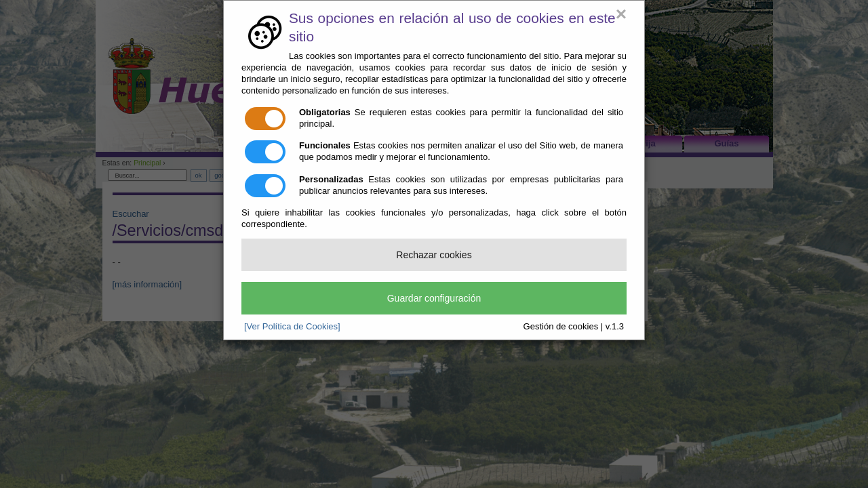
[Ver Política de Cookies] (292, 326)
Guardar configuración (434, 298)
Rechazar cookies (434, 255)
